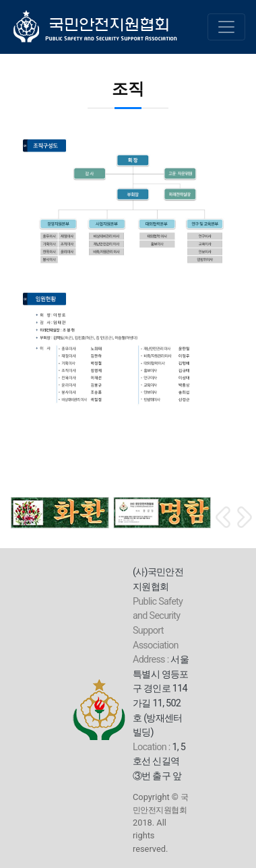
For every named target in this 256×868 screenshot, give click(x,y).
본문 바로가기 (0, 0)
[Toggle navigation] (226, 27)
